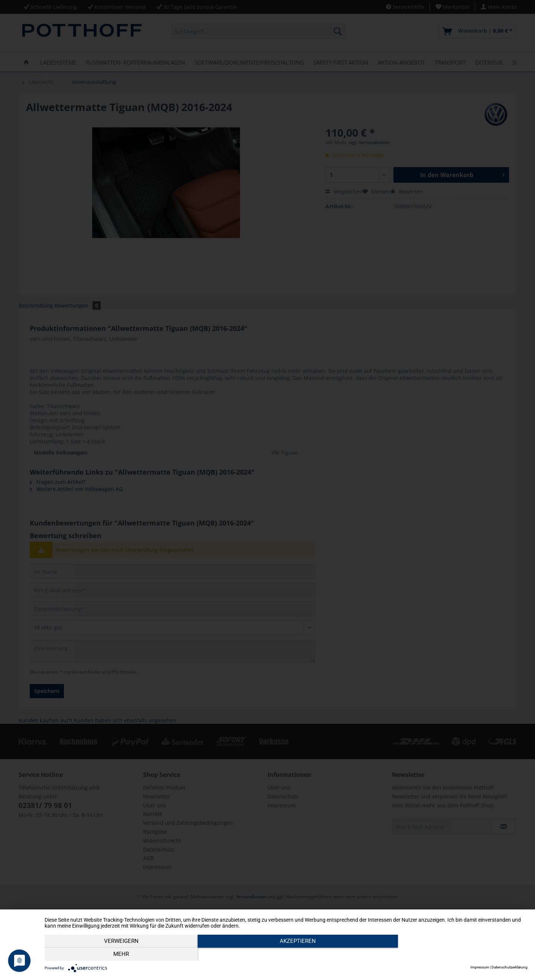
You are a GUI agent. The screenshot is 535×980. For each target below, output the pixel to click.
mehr (455, 954)
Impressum (480, 967)
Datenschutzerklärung (510, 967)
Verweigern (117, 954)
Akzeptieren (286, 954)
